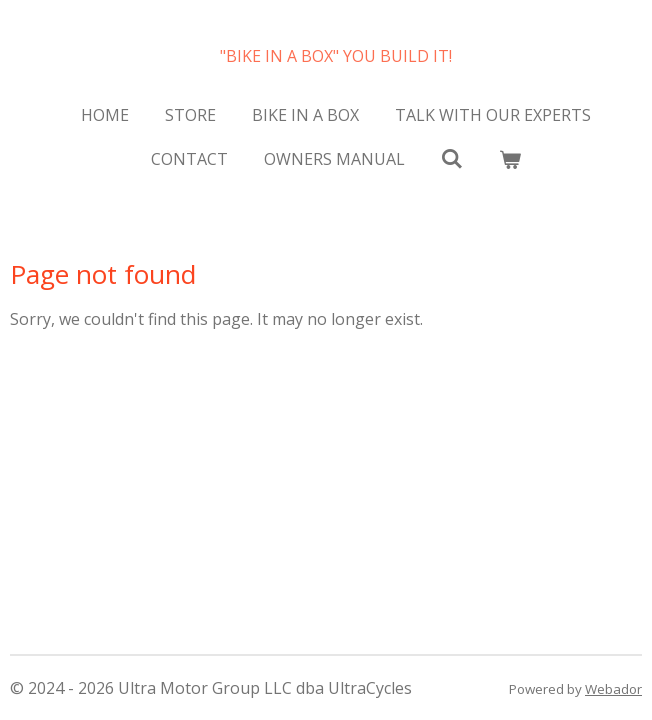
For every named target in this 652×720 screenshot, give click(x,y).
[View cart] (510, 159)
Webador (613, 689)
